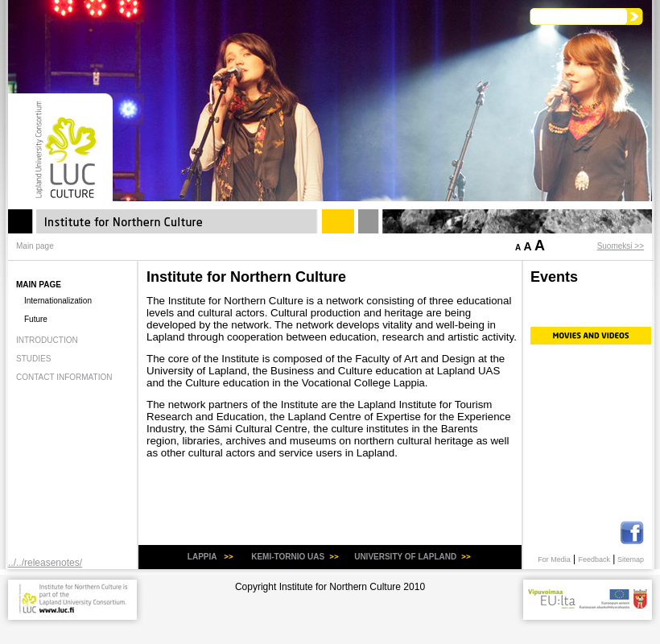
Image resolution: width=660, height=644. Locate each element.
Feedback (594, 559)
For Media (554, 559)
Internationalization (58, 301)
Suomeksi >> (621, 246)
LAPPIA (203, 557)
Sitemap (631, 559)
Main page (39, 285)
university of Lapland (405, 557)
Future (36, 319)
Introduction (47, 340)
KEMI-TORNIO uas (288, 557)
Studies (33, 359)
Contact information (64, 377)
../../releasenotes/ (45, 563)
